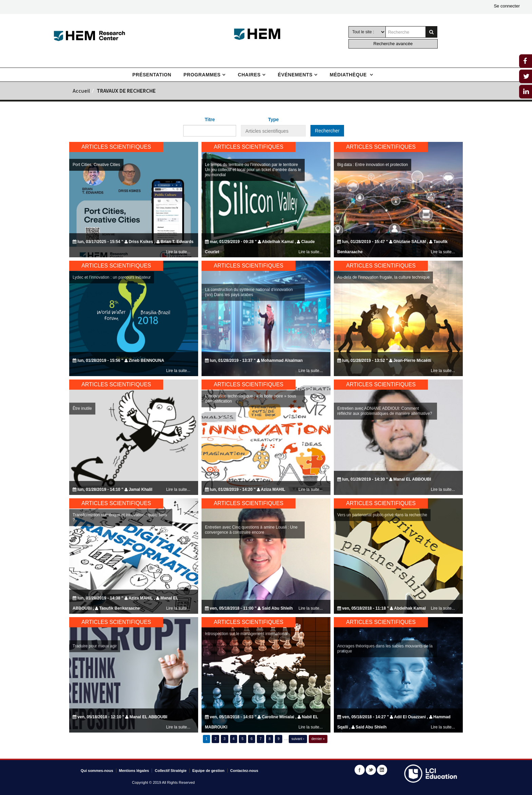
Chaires (249, 75)
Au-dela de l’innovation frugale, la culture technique (383, 252)
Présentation (152, 75)
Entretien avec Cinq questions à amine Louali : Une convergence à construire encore (251, 555)
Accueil (81, 91)
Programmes (202, 75)
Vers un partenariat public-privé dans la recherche (382, 489)
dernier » (318, 739)
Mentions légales (134, 771)
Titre (210, 119)
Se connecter (507, 6)
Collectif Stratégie (171, 771)
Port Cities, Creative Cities (96, 165)
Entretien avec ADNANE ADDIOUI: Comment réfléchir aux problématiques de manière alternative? (385, 436)
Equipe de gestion (208, 771)
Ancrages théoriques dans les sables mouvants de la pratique (385, 674)
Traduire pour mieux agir (95, 671)
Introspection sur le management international (246, 608)
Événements (295, 75)
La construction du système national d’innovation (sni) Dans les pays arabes (249, 318)
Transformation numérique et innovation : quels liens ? (120, 492)
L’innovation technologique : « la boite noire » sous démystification (251, 373)
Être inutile (82, 434)
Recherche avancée (393, 44)
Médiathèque (349, 75)
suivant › (298, 739)
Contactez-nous (244, 771)
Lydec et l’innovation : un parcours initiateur (112, 252)
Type (273, 119)
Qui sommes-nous (97, 771)
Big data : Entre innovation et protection (373, 165)
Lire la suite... (178, 252)
